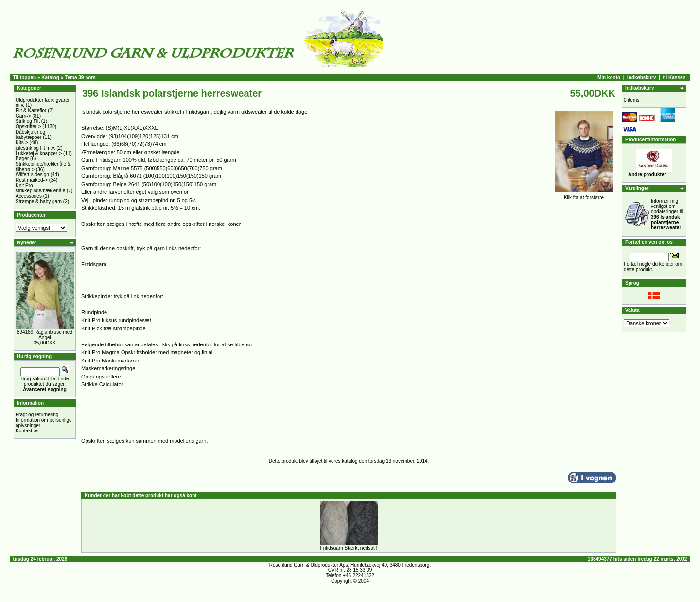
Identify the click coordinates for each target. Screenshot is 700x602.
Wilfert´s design (32, 175)
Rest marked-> (32, 180)
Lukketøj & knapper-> (39, 153)
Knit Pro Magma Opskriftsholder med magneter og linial (147, 352)
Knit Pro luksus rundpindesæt (116, 320)
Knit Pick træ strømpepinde (114, 328)
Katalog (50, 77)
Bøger (22, 159)
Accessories (29, 196)
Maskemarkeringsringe (108, 368)
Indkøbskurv (641, 77)
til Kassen (674, 77)
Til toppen (25, 77)
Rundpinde (94, 312)
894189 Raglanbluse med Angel (45, 335)
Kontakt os (27, 431)
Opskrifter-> (28, 127)
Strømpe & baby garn (39, 201)
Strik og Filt (28, 121)
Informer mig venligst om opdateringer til (667, 214)
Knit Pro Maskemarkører (110, 361)
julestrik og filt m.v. (35, 148)
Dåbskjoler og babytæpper (30, 135)
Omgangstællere (101, 377)
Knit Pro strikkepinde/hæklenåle (40, 188)
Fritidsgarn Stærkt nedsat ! (349, 548)
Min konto (609, 77)
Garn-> (23, 116)
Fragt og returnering (37, 415)
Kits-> (22, 143)
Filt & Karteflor (31, 111)
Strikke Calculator (102, 384)
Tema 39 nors (80, 77)
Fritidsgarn (94, 264)
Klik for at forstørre (584, 195)
